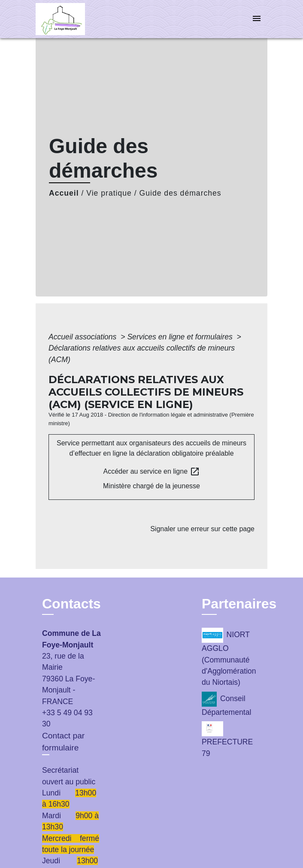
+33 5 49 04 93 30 (67, 718)
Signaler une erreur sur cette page (202, 529)
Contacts (71, 604)
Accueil (64, 193)
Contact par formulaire (63, 742)
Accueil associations (83, 337)
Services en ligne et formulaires (181, 337)
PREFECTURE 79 (227, 739)
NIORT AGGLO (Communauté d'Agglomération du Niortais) (229, 657)
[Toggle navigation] (257, 19)
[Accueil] (68, 19)
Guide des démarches (180, 193)
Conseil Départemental (226, 704)
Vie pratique (109, 193)
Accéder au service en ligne (152, 472)
